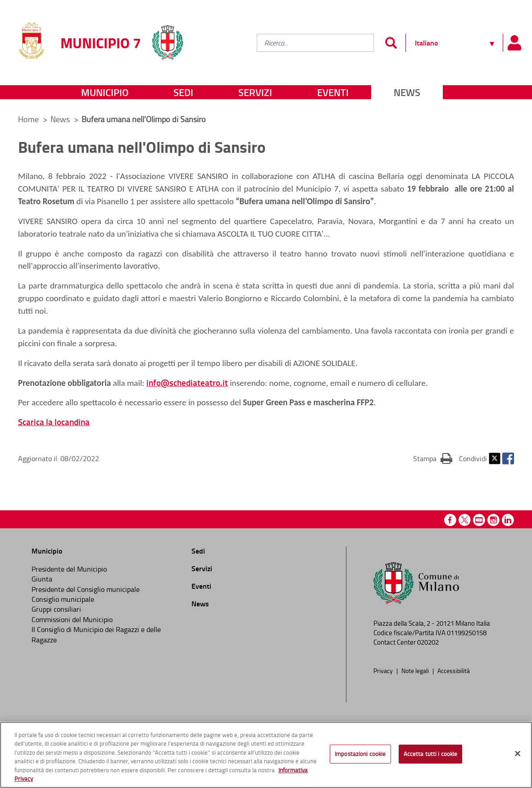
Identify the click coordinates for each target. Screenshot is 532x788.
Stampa (433, 458)
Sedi (183, 92)
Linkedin (508, 520)
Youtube (479, 520)
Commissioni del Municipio (72, 619)
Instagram (493, 520)
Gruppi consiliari (56, 609)
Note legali (416, 670)
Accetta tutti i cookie (431, 754)
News (407, 92)
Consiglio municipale (63, 599)
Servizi (255, 92)
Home (28, 119)
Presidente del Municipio (69, 569)
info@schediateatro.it (187, 383)
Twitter (495, 458)
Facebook (508, 458)
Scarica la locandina (54, 422)
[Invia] (391, 43)
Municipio (105, 92)
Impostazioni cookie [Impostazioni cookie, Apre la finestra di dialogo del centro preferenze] (360, 754)
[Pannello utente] (514, 43)
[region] (266, 755)
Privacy (384, 670)
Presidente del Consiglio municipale (86, 589)
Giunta (42, 579)
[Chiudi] (518, 754)
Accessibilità (454, 670)
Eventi (333, 92)
